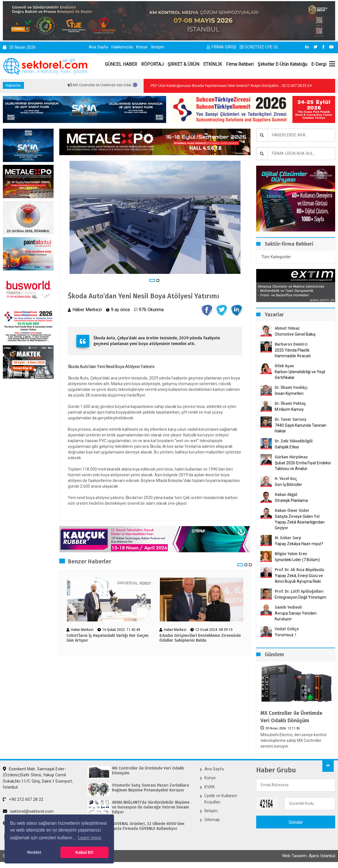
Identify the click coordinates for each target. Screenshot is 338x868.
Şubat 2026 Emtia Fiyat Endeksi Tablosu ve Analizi (303, 466)
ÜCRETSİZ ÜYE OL (259, 47)
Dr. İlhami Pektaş (290, 404)
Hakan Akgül (286, 495)
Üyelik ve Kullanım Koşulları (221, 799)
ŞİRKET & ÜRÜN (183, 64)
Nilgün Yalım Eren (291, 554)
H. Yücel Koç (286, 479)
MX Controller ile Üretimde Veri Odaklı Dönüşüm (131, 85)
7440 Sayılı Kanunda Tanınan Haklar (301, 428)
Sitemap (212, 820)
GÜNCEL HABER (121, 64)
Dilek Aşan (284, 366)
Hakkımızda (122, 47)
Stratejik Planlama (291, 500)
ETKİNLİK (213, 64)
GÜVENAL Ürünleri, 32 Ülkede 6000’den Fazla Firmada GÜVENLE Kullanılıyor (148, 826)
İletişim (158, 47)
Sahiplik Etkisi (287, 447)
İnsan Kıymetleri (289, 393)
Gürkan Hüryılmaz (291, 457)
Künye (142, 47)
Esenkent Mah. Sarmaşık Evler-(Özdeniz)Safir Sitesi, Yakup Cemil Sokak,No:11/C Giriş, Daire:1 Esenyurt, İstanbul (38, 778)
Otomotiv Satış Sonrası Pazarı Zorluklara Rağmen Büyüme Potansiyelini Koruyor (150, 788)
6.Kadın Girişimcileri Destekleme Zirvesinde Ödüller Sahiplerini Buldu (200, 638)
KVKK (210, 787)
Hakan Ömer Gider (292, 511)
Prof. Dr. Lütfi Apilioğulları (299, 591)
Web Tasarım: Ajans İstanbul (309, 856)
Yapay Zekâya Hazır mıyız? (299, 544)
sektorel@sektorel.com (28, 811)
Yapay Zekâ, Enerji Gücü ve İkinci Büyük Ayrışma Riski (299, 578)
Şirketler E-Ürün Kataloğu (282, 64)
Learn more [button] (89, 838)
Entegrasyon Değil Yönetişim (301, 597)
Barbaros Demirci (291, 344)
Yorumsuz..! (285, 635)
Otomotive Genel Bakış (295, 334)
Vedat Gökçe (287, 629)
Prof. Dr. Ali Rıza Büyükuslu (299, 570)
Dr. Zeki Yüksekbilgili (294, 441)
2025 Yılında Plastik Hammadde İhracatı (293, 353)
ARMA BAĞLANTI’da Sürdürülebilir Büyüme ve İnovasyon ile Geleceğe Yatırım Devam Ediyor (151, 807)
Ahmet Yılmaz (287, 328)
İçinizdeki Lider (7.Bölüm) (297, 560)
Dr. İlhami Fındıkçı (291, 388)
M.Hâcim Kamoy (289, 409)
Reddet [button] (34, 852)
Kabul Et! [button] (84, 852)
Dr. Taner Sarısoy (291, 419)
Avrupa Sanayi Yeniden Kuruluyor (296, 616)
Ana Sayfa (98, 47)
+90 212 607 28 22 (23, 799)
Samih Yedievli (288, 607)
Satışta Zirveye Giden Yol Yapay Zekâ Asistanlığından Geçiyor (300, 522)
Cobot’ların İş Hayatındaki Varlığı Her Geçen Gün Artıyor (107, 638)
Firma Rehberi (240, 64)
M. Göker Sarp (288, 538)
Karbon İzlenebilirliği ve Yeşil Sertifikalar (300, 375)
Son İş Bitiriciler (288, 485)
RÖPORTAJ (152, 64)
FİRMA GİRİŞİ (221, 47)
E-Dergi (319, 64)
